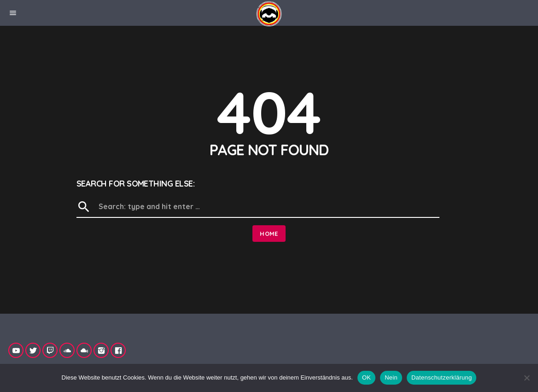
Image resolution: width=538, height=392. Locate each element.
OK (366, 377)
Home (269, 234)
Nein (391, 377)
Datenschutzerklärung (442, 377)
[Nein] (526, 378)
